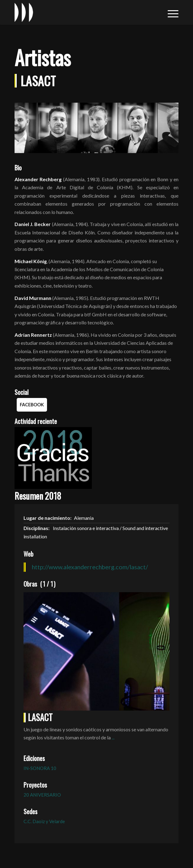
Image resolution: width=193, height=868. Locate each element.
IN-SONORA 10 (40, 768)
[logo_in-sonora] (80, 12)
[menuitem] (170, 12)
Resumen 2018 (38, 496)
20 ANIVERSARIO (42, 795)
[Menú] (170, 12)
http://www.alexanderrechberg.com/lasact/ (90, 567)
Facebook (32, 405)
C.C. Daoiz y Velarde (44, 821)
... (113, 737)
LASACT (40, 717)
